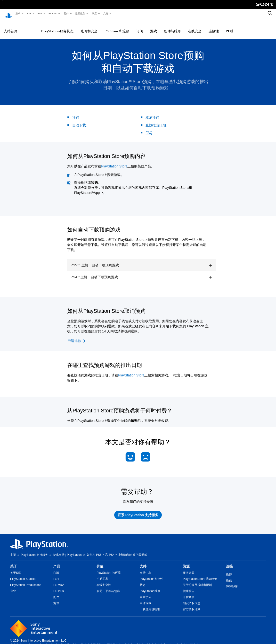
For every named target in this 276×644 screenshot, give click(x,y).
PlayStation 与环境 (109, 568)
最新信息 (80, 13)
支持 (106, 13)
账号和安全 (89, 26)
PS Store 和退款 (117, 26)
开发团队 (189, 592)
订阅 (140, 26)
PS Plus (53, 13)
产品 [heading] (57, 562)
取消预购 (153, 113)
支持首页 (11, 26)
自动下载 (80, 121)
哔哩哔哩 (232, 582)
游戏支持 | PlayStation (67, 550)
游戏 (18, 13)
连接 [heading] (229, 562)
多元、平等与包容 (108, 586)
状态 (143, 580)
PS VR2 (59, 580)
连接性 (214, 26)
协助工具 (102, 574)
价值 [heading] (100, 562)
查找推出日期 (156, 121)
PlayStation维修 (150, 586)
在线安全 (195, 26)
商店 (94, 13)
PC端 (230, 26)
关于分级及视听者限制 (197, 580)
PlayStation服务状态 (57, 26)
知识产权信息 (192, 599)
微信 (229, 576)
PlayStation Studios (23, 574)
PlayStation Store (114, 162)
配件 (66, 13)
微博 (229, 570)
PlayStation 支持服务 (34, 550)
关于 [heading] (14, 562)
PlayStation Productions (26, 580)
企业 (13, 586)
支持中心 (146, 568)
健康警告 (189, 586)
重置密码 (146, 592)
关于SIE (15, 568)
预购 (76, 113)
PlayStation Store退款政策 (200, 574)
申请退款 (146, 599)
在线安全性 (104, 580)
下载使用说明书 (150, 605)
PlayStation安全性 (151, 574)
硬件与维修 (172, 26)
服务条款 (189, 568)
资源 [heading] (186, 562)
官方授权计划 (192, 605)
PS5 (29, 13)
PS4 (40, 13)
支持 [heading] (143, 562)
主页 (13, 550)
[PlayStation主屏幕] (8, 14)
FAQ (149, 128)
